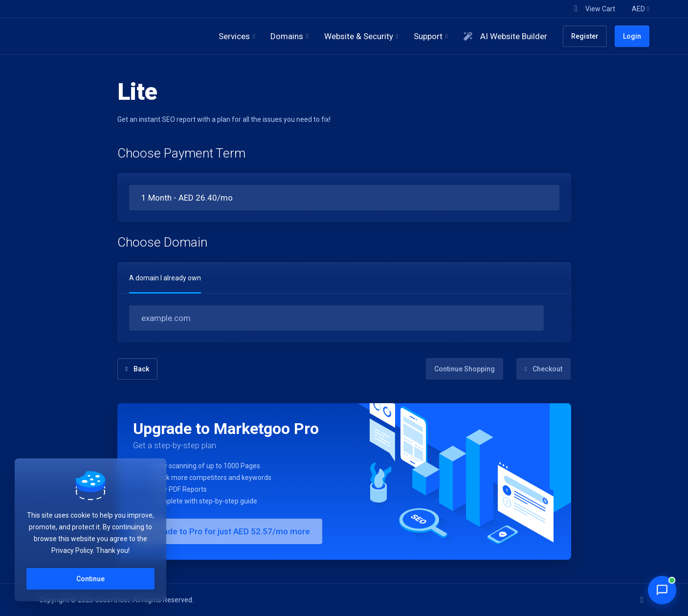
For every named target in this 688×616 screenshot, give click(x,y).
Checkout (544, 369)
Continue (90, 579)
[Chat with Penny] (662, 590)
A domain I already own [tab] (165, 278)
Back (137, 369)
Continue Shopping (465, 369)
